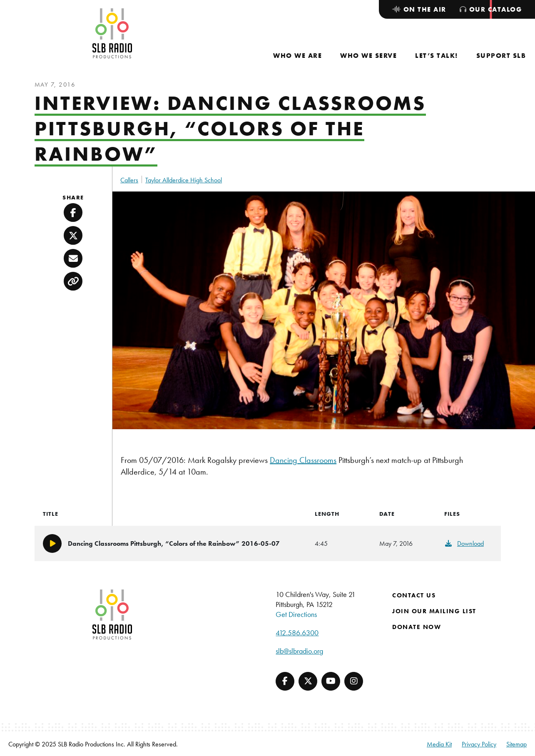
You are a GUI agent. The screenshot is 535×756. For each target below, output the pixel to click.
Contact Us (414, 595)
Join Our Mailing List (434, 611)
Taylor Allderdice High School (184, 180)
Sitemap (516, 744)
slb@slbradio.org (299, 651)
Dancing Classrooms (303, 460)
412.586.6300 (297, 633)
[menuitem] (297, 56)
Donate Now (417, 627)
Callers (129, 180)
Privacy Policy (479, 744)
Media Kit (439, 744)
